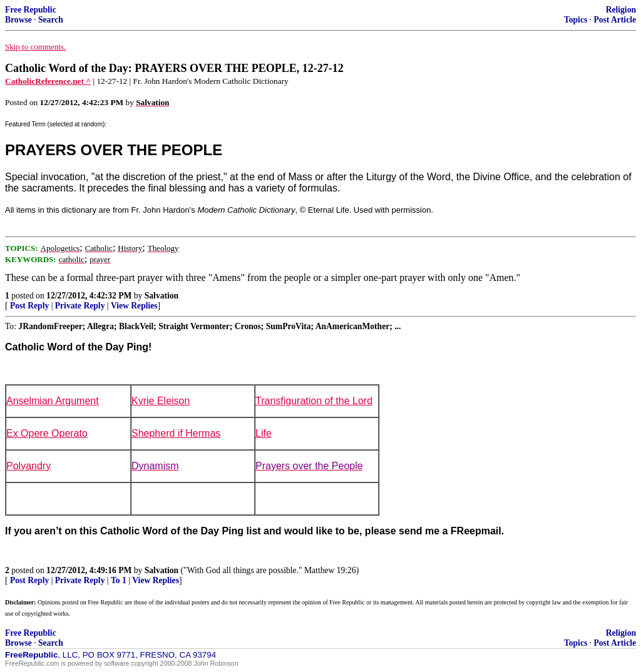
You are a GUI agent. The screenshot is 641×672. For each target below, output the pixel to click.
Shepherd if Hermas (176, 433)
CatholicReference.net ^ (48, 81)
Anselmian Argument (53, 401)
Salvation (162, 296)
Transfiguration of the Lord (314, 401)
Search (51, 20)
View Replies (134, 306)
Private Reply (80, 306)
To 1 (119, 580)
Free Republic (31, 10)
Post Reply (29, 306)
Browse (18, 20)
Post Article (615, 20)
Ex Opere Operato (47, 433)
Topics (576, 20)
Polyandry (28, 466)
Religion (621, 10)
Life (264, 433)
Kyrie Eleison (161, 401)
